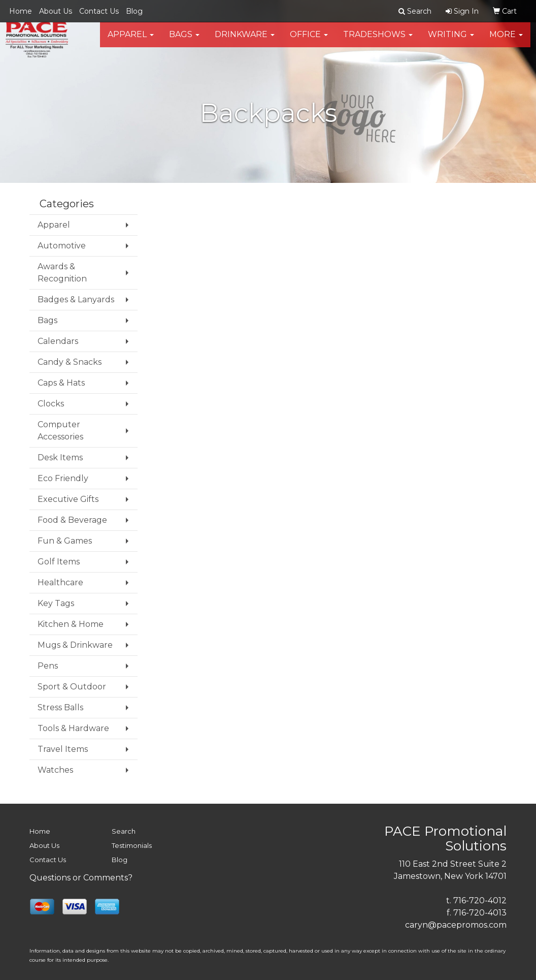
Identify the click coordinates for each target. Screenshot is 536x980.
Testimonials (132, 845)
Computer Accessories (60, 431)
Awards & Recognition (62, 273)
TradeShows (378, 40)
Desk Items (60, 457)
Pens (48, 666)
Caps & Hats (61, 383)
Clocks (51, 404)
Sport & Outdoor (72, 687)
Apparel (131, 40)
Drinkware (245, 40)
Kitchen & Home (71, 624)
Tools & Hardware (73, 728)
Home (21, 11)
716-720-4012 (480, 900)
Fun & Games (65, 541)
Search (124, 831)
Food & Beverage (72, 520)
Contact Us (99, 11)
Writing (451, 40)
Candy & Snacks (70, 362)
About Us (56, 11)
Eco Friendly (63, 478)
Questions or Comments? (81, 878)
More (506, 40)
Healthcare (60, 582)
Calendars (58, 341)
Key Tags (56, 603)
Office (309, 40)
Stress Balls (60, 707)
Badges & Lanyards (76, 299)
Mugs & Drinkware (75, 645)
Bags (184, 40)
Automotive (62, 246)
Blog (134, 11)
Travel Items (63, 749)
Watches (55, 770)
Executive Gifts (68, 499)
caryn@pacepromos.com (456, 925)
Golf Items (59, 562)
